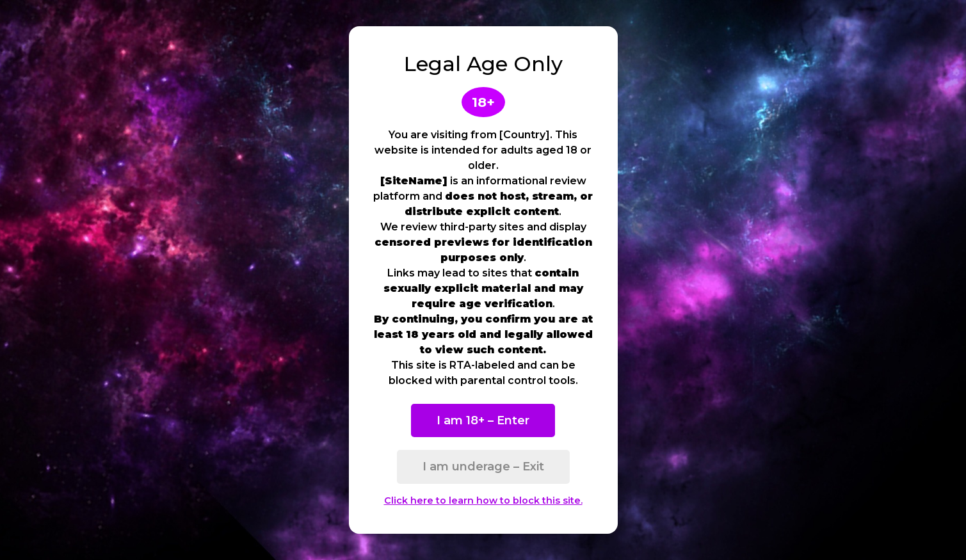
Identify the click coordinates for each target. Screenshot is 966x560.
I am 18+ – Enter (483, 420)
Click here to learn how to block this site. (483, 500)
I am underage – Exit (483, 467)
